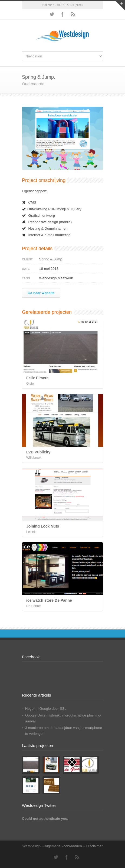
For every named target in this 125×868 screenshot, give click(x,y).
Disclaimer (95, 846)
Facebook (62, 14)
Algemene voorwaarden (63, 846)
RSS (73, 14)
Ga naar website (41, 293)
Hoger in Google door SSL (46, 709)
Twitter (52, 14)
